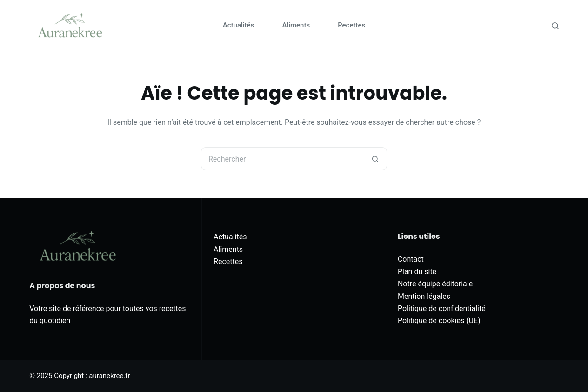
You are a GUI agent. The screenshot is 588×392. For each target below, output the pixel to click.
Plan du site (417, 272)
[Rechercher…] (282, 159)
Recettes (351, 25)
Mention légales (424, 296)
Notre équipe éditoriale (435, 284)
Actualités (239, 25)
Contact (411, 259)
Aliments (296, 25)
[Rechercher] (555, 26)
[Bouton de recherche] (375, 159)
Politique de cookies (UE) (439, 321)
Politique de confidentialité (442, 308)
